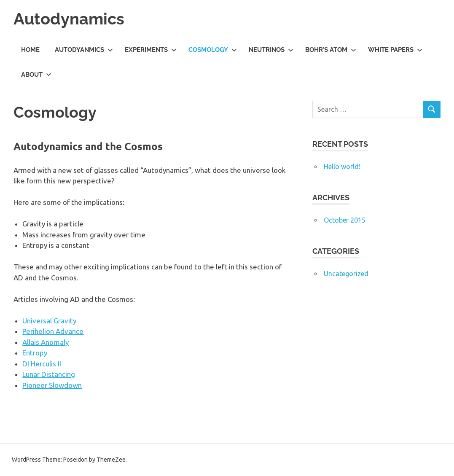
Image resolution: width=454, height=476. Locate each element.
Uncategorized (346, 274)
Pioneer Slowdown (52, 385)
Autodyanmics (84, 50)
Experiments (151, 50)
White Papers (395, 50)
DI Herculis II (42, 364)
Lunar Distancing (49, 374)
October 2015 (345, 220)
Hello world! (342, 167)
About (36, 75)
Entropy (35, 353)
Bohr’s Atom (331, 50)
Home (30, 50)
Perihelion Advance (53, 331)
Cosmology (213, 50)
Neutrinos (271, 50)
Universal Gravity (49, 321)
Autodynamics (69, 19)
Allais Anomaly (46, 342)
